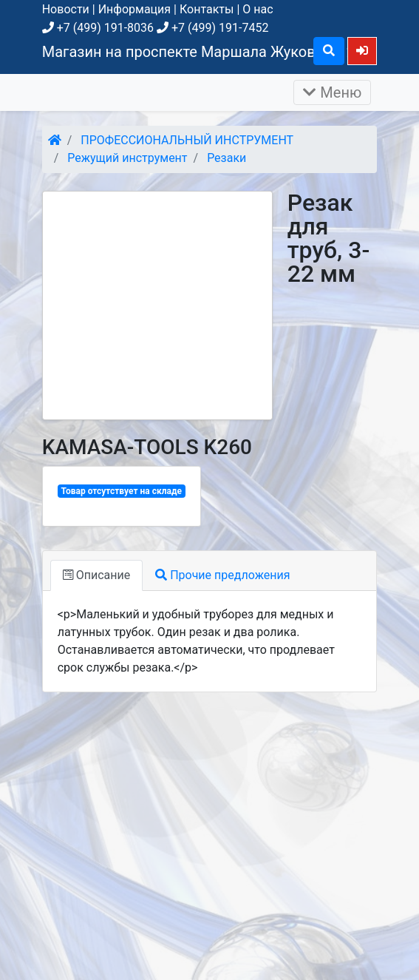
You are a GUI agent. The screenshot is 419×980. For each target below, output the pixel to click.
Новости (66, 9)
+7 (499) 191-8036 (98, 28)
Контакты (207, 9)
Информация (134, 9)
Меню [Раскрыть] (332, 92)
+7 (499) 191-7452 (212, 28)
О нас (258, 9)
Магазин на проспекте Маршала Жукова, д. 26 (203, 52)
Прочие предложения (222, 575)
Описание (96, 575)
